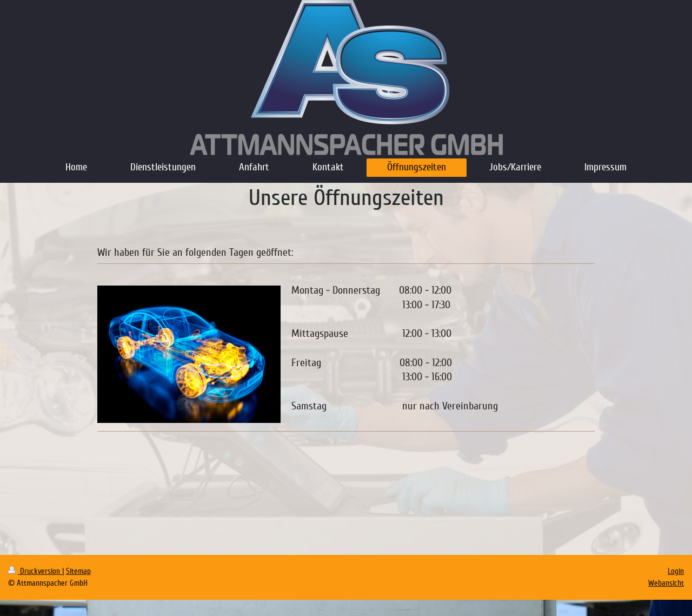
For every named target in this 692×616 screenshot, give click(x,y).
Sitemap (78, 571)
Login (676, 571)
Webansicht (666, 583)
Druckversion (35, 571)
